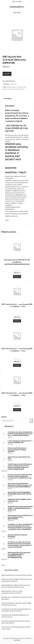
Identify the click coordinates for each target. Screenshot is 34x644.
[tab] (8, 99)
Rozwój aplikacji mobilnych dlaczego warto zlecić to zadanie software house (16, 586)
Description (8, 99)
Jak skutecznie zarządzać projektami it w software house (15, 616)
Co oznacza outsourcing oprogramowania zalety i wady (16, 628)
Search (4, 417)
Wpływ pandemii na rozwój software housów (16, 575)
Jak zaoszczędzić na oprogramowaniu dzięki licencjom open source (16, 604)
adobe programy (11, 87)
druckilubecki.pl (17, 7)
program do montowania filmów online (14, 89)
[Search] (31, 421)
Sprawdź (7, 74)
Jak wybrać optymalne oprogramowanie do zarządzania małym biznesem (16, 610)
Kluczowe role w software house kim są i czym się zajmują (17, 598)
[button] (17, 13)
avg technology (21, 87)
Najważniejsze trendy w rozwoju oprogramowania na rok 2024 (12, 592)
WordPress (17, 640)
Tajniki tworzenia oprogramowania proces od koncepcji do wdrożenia (17, 580)
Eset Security (13, 84)
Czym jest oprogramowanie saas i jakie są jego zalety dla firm (16, 622)
